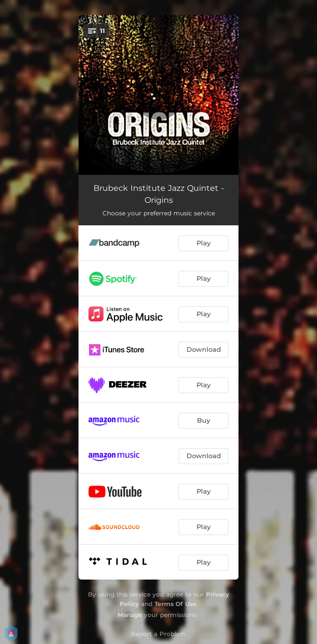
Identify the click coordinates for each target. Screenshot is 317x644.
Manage (130, 615)
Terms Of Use (175, 604)
